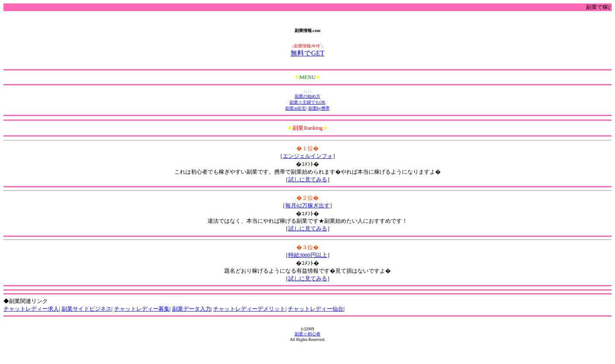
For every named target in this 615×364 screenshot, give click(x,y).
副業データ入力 (192, 309)
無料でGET (307, 53)
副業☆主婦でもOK (307, 102)
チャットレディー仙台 (316, 309)
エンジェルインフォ (308, 156)
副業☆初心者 (307, 334)
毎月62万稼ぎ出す (307, 205)
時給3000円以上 (308, 255)
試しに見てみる (308, 179)
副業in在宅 (296, 108)
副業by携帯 (319, 108)
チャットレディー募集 (142, 309)
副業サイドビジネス (86, 309)
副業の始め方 (307, 96)
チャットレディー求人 (31, 309)
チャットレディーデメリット (249, 309)
